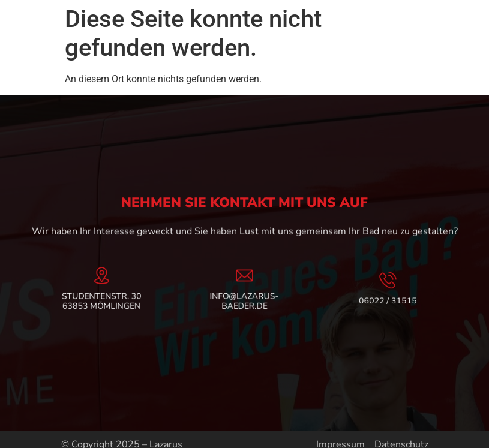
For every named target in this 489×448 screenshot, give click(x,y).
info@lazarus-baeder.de (244, 300)
